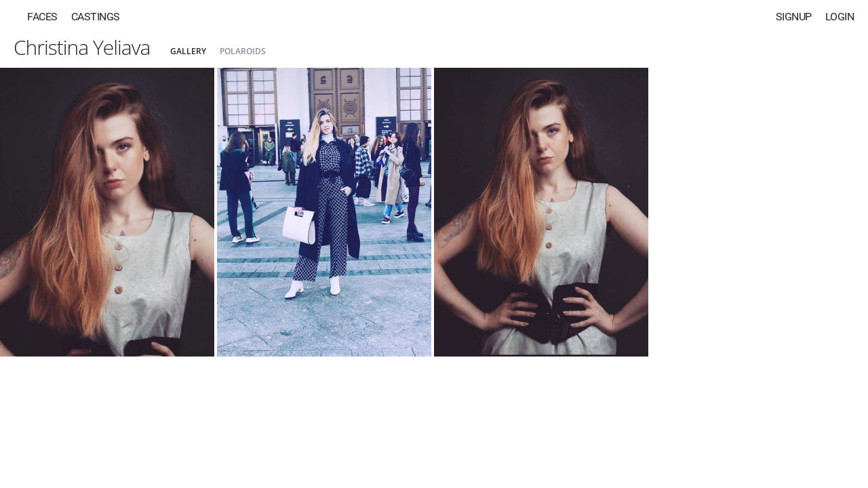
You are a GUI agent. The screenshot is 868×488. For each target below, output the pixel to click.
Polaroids (243, 51)
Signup (794, 17)
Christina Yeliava (82, 47)
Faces (42, 17)
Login (840, 17)
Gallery (188, 51)
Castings (96, 17)
